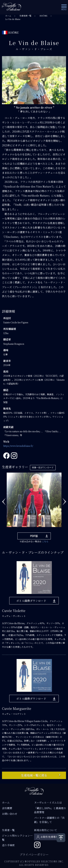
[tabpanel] (34, 500)
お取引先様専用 (49, 837)
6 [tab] (36, 525)
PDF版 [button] (34, 536)
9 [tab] (52, 525)
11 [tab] (63, 525)
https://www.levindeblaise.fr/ (18, 446)
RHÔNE (44, 16)
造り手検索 (8, 845)
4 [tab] (25, 525)
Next (64, 500)
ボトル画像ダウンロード (31, 601)
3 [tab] (19, 525)
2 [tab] (14, 525)
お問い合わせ (10, 814)
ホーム (8, 16)
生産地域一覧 (25, 16)
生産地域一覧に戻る (34, 775)
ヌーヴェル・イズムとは (48, 802)
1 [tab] (8, 525)
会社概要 (7, 808)
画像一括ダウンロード (43, 467)
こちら (45, 541)
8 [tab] (46, 525)
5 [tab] (30, 525)
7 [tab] (41, 525)
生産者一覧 (8, 830)
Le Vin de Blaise (13, 19)
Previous (4, 500)
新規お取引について (46, 830)
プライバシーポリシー (34, 854)
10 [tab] (57, 525)
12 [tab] (36, 530)
